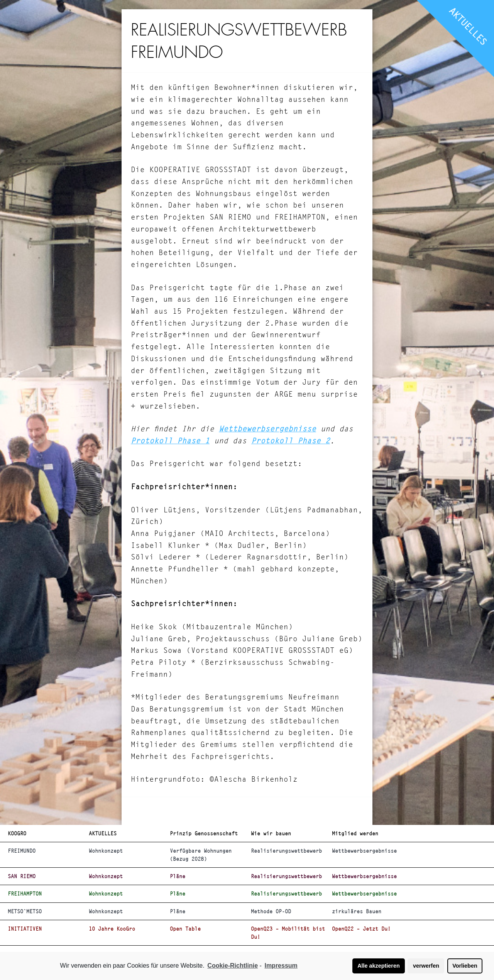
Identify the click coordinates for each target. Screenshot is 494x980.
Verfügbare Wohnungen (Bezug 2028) (201, 855)
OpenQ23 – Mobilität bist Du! (288, 933)
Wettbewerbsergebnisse (267, 429)
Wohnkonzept (106, 851)
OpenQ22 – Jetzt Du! (361, 929)
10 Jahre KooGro (112, 929)
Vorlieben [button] (465, 966)
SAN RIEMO (22, 876)
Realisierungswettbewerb (286, 851)
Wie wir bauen (271, 833)
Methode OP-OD (271, 911)
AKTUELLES (468, 26)
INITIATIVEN (25, 929)
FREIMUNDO (22, 851)
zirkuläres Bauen (357, 911)
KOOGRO (17, 833)
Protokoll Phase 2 (291, 441)
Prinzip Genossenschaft (204, 833)
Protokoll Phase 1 (170, 441)
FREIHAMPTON (25, 894)
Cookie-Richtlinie (233, 966)
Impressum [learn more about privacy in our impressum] (281, 966)
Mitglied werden (355, 833)
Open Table (185, 929)
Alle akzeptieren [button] (379, 966)
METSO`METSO (25, 911)
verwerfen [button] (426, 966)
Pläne (178, 876)
